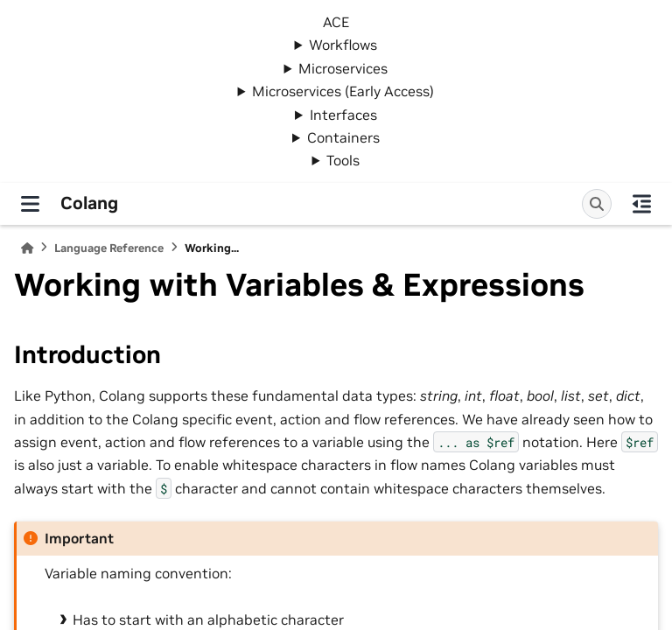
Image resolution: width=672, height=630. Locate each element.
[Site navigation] (30, 204)
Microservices (343, 68)
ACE (336, 22)
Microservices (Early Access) (343, 91)
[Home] (27, 248)
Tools (343, 160)
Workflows (343, 45)
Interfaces (343, 115)
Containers (343, 137)
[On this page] (642, 204)
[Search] (597, 204)
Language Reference (109, 248)
